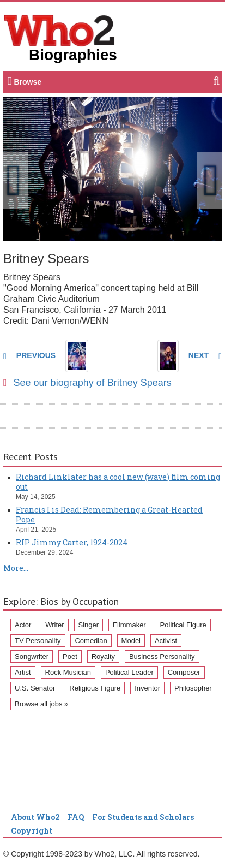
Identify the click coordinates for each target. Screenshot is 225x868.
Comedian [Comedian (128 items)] (91, 641)
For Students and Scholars (143, 817)
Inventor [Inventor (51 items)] (147, 688)
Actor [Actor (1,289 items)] (23, 625)
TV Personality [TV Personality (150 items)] (38, 641)
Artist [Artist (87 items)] (23, 672)
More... (16, 568)
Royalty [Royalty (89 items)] (103, 656)
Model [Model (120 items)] (131, 641)
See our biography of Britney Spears (87, 383)
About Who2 (35, 817)
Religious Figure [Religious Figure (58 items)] (95, 688)
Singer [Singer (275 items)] (89, 625)
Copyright (32, 831)
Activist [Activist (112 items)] (166, 641)
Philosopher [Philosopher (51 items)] (193, 688)
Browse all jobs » (41, 704)
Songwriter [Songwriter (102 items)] (32, 656)
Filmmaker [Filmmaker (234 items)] (129, 625)
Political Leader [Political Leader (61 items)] (129, 672)
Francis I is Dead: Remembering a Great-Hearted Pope (109, 515)
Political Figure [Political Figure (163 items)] (183, 625)
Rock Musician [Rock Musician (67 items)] (68, 672)
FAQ (76, 817)
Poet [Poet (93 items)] (70, 656)
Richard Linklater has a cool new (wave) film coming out (118, 482)
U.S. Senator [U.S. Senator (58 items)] (35, 688)
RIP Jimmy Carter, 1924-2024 (72, 542)
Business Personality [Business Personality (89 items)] (162, 656)
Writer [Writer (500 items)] (54, 625)
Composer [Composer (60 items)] (184, 672)
